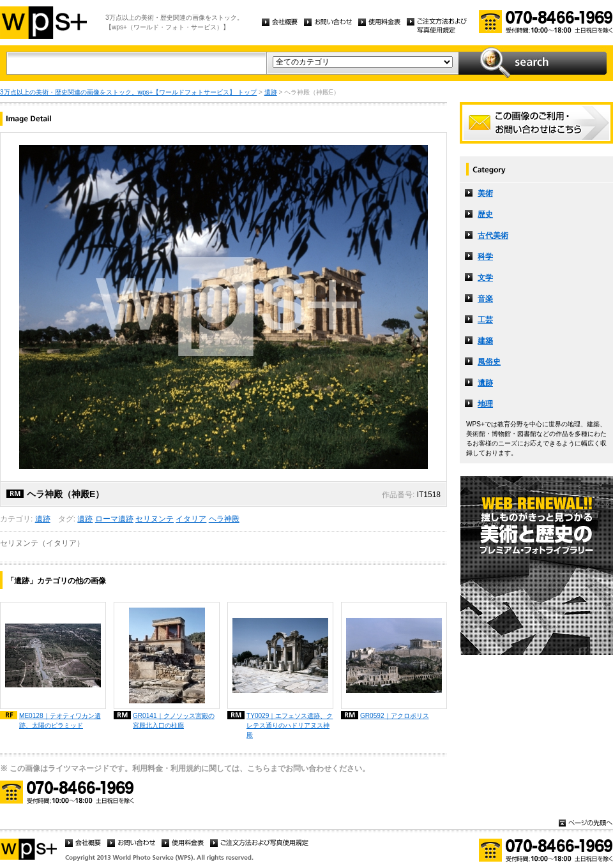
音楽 (485, 299)
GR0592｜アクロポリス (395, 716)
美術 (485, 193)
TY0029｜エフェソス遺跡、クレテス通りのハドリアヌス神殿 (290, 725)
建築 (485, 341)
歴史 (485, 214)
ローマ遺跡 (114, 519)
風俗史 (489, 362)
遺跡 (271, 92)
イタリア (191, 519)
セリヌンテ (155, 519)
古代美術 (493, 236)
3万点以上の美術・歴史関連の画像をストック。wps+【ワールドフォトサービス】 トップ (128, 92)
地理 (485, 404)
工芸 (485, 320)
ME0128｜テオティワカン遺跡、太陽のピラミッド (60, 721)
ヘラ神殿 (224, 519)
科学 (485, 257)
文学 (485, 278)
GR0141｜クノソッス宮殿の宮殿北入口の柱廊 (174, 721)
